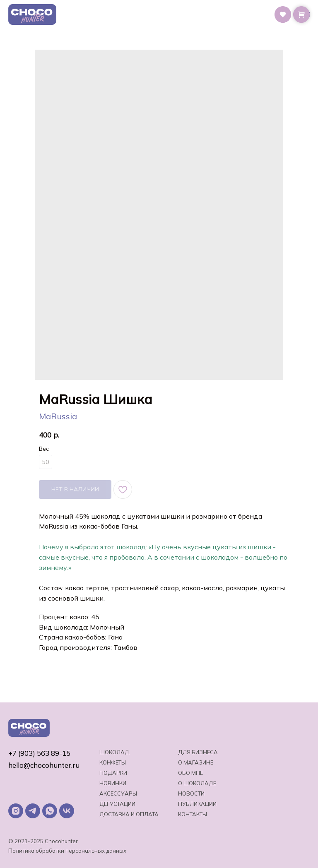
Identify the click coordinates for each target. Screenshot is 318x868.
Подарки (113, 773)
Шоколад (114, 752)
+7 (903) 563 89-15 (39, 753)
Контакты (193, 814)
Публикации (197, 804)
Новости (191, 793)
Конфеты (113, 762)
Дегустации (117, 804)
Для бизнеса (198, 752)
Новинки (113, 783)
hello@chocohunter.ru (44, 765)
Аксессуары (118, 793)
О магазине (196, 762)
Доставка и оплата (129, 814)
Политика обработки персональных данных (67, 851)
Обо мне (190, 773)
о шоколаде (197, 783)
